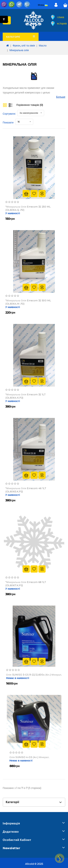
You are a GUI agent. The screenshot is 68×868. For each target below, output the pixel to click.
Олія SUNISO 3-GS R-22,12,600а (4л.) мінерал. (34, 675)
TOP (60, 858)
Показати (8, 123)
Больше (61, 97)
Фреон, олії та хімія (24, 46)
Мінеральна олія (19, 50)
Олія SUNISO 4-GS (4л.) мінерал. (30, 757)
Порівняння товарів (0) (30, 105)
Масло (43, 46)
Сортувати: (9, 114)
